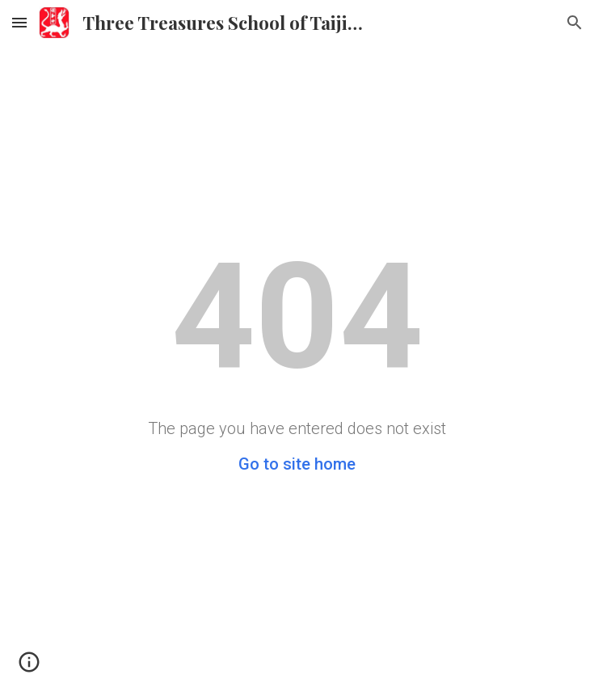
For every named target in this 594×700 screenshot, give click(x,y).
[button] (19, 22)
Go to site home (297, 464)
